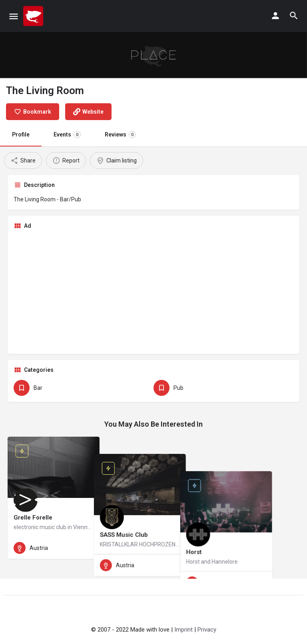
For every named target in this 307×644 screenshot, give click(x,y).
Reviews (120, 134)
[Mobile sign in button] (275, 16)
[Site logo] (34, 16)
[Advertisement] (153, 292)
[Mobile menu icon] (14, 16)
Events (67, 134)
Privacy (207, 630)
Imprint (183, 630)
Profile (21, 134)
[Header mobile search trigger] (294, 16)
